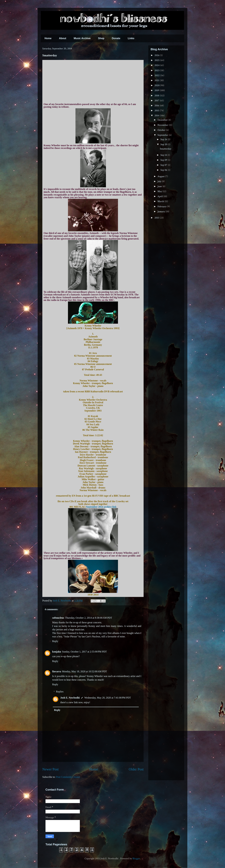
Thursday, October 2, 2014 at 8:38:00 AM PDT (88, 618)
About (62, 38)
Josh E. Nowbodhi (70, 698)
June (160, 186)
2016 (157, 106)
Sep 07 (164, 165)
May (160, 191)
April (160, 196)
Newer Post (50, 769)
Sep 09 (164, 160)
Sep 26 (164, 139)
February (162, 207)
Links (131, 38)
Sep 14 (164, 155)
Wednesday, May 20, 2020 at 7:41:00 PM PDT (108, 698)
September (163, 135)
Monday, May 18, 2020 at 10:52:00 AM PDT (84, 671)
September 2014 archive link (101, 507)
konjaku (57, 652)
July (160, 181)
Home (48, 38)
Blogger (136, 859)
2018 (157, 96)
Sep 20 (164, 144)
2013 (157, 218)
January (161, 212)
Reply (55, 641)
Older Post (136, 769)
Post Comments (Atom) (68, 777)
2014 (157, 116)
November (163, 125)
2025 (157, 60)
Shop (101, 38)
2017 (157, 101)
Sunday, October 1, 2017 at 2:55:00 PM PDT (84, 652)
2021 (157, 80)
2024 (157, 65)
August (161, 176)
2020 (157, 85)
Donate (116, 38)
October (162, 130)
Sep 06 (164, 170)
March (161, 201)
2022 (157, 75)
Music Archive (82, 38)
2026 (157, 55)
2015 (157, 111)
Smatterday (166, 149)
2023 (157, 70)
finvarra (57, 671)
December (163, 120)
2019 (157, 90)
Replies (60, 692)
